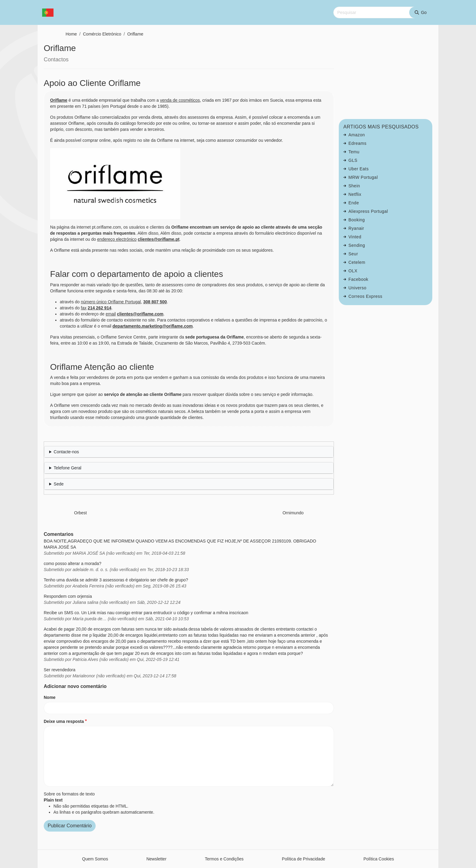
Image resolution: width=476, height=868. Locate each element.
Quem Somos (95, 859)
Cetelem (357, 262)
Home (71, 34)
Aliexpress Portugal (368, 211)
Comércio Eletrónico (102, 34)
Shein (354, 186)
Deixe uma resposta (64, 721)
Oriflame (135, 34)
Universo (357, 288)
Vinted (355, 237)
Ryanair (356, 228)
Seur (353, 254)
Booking (357, 220)
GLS (353, 160)
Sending (357, 245)
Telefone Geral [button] (68, 468)
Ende (354, 203)
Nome (50, 697)
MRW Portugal (363, 177)
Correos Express (365, 296)
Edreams (358, 143)
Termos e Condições (224, 859)
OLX (353, 271)
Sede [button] (59, 484)
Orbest (80, 513)
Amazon (357, 135)
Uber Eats (359, 169)
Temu (354, 152)
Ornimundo (293, 513)
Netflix (355, 194)
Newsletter (156, 859)
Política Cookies (379, 859)
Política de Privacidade (304, 859)
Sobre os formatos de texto (69, 794)
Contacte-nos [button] (66, 452)
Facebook (358, 279)
